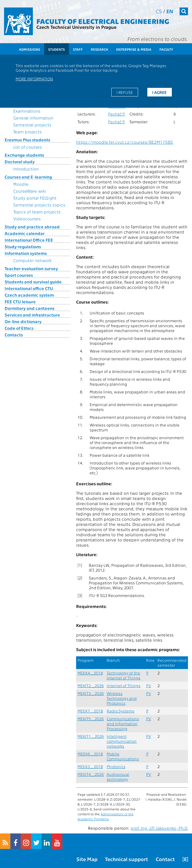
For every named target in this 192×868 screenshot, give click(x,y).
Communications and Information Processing (123, 724)
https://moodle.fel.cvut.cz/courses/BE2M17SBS (125, 142)
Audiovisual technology (118, 777)
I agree (159, 92)
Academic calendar (25, 233)
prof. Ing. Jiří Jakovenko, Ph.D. (159, 828)
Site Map (87, 859)
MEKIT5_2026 (91, 719)
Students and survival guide (33, 282)
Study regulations (23, 247)
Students (57, 49)
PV (149, 686)
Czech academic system (29, 295)
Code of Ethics (19, 328)
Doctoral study (20, 162)
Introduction (26, 169)
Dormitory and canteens (30, 308)
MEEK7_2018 (90, 711)
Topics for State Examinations (29, 108)
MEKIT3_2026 (91, 693)
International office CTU (29, 288)
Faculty (166, 49)
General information (33, 118)
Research (99, 49)
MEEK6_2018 (90, 754)
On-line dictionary (23, 321)
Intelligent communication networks (122, 741)
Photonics (116, 766)
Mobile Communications (123, 756)
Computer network (32, 260)
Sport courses (19, 275)
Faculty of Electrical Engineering (103, 21)
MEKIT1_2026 (91, 736)
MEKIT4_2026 (91, 774)
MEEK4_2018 (90, 673)
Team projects (27, 132)
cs (159, 11)
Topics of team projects (37, 212)
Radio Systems (121, 711)
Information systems (26, 253)
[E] (185, 859)
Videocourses (27, 219)
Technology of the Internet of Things (124, 675)
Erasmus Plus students (27, 140)
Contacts (14, 335)
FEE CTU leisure (20, 302)
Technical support (126, 859)
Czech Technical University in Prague (76, 27)
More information (34, 79)
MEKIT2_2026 (91, 686)
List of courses (28, 147)
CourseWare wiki (30, 191)
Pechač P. (117, 114)
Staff (78, 49)
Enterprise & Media (134, 49)
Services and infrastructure (32, 315)
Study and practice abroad (32, 227)
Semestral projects (32, 125)
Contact (165, 859)
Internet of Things (124, 686)
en (170, 11)
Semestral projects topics (39, 205)
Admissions (30, 49)
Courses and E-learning (28, 177)
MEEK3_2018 (90, 766)
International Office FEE (29, 240)
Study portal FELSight (35, 198)
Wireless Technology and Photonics (122, 698)
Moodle (21, 184)
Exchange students (24, 155)
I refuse (125, 92)
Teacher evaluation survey (31, 268)
